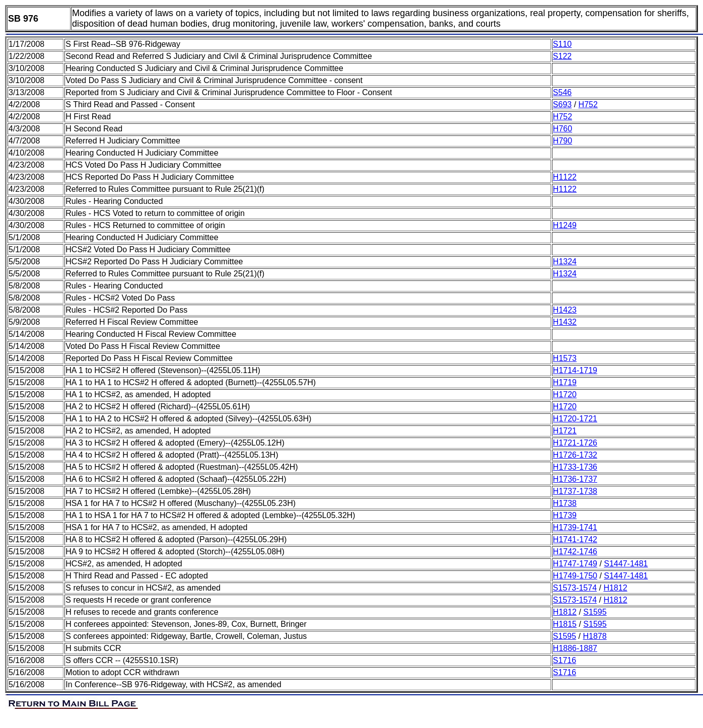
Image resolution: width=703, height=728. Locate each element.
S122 (562, 56)
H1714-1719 (575, 370)
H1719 (565, 382)
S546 (562, 92)
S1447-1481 (626, 564)
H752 (588, 104)
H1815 (565, 624)
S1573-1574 (575, 588)
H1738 (565, 503)
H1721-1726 (575, 443)
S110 (562, 44)
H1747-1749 (575, 564)
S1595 (595, 612)
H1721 (565, 431)
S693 (562, 104)
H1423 (565, 310)
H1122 (565, 177)
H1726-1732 (575, 455)
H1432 (565, 322)
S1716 (565, 660)
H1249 (565, 225)
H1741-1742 (575, 539)
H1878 (594, 636)
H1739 (565, 515)
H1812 (615, 588)
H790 (563, 141)
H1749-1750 (575, 576)
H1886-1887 (575, 648)
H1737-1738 (575, 491)
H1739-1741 (575, 527)
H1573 (565, 358)
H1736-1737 (575, 479)
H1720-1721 (575, 419)
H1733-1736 (575, 467)
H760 (563, 129)
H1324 (565, 262)
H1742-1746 (575, 552)
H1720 (565, 394)
